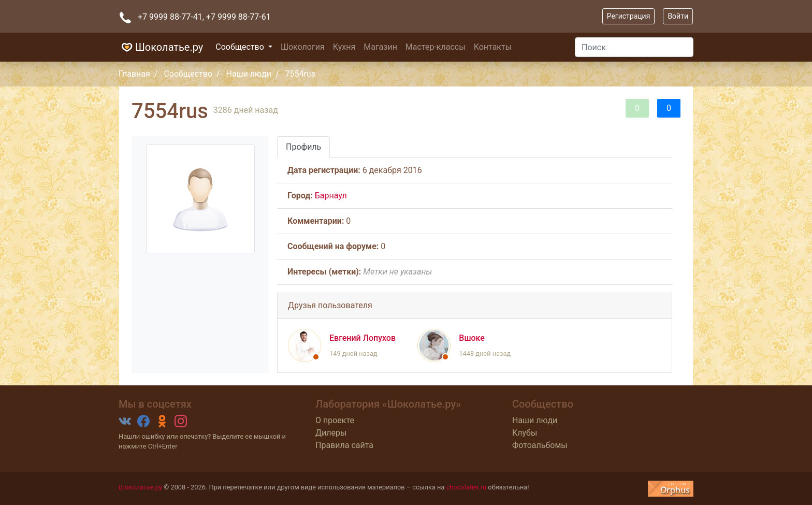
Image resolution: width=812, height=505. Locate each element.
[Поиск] (634, 47)
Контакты (493, 47)
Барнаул (331, 196)
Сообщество (241, 47)
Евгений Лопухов (363, 338)
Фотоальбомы (540, 445)
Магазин (380, 47)
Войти (678, 16)
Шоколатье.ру (161, 47)
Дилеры (331, 433)
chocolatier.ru (467, 487)
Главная (134, 74)
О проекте (335, 420)
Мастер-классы (436, 47)
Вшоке (472, 338)
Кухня (344, 47)
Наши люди (249, 74)
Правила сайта (344, 445)
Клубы (525, 433)
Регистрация (629, 16)
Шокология (303, 47)
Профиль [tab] (303, 147)
